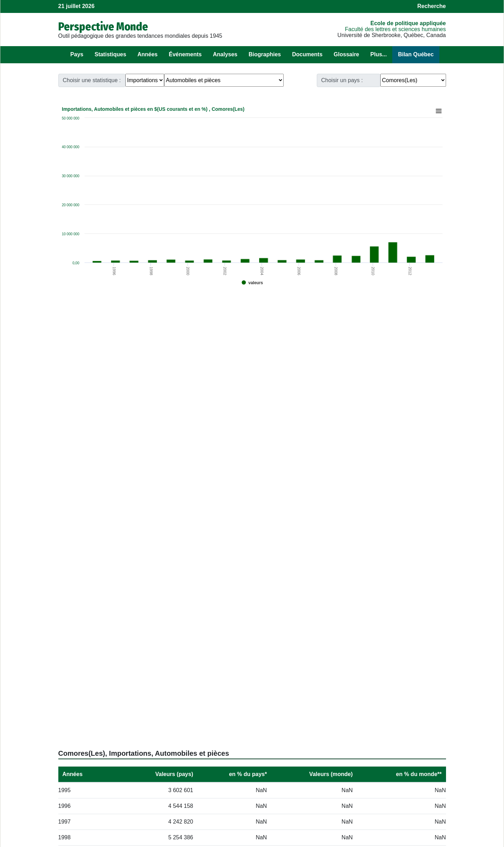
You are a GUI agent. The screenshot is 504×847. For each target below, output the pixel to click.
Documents (307, 54)
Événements (185, 54)
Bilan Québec (416, 54)
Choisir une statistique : (92, 80)
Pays (77, 54)
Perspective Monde (103, 27)
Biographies (265, 54)
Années (147, 54)
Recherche (432, 6)
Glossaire (346, 54)
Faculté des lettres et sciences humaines (395, 29)
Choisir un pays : (342, 80)
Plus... (378, 54)
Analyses (225, 54)
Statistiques (111, 54)
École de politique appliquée (408, 23)
